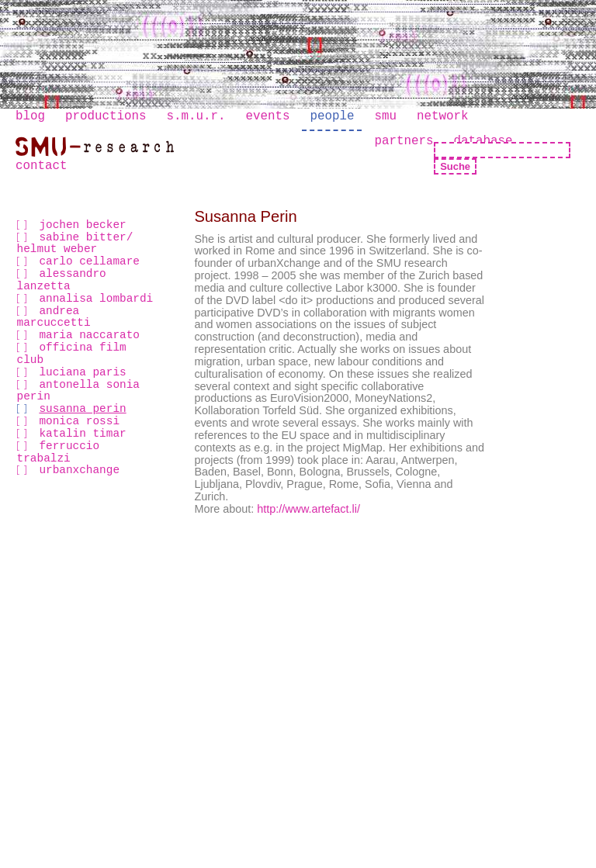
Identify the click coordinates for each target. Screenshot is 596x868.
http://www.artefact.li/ (308, 509)
